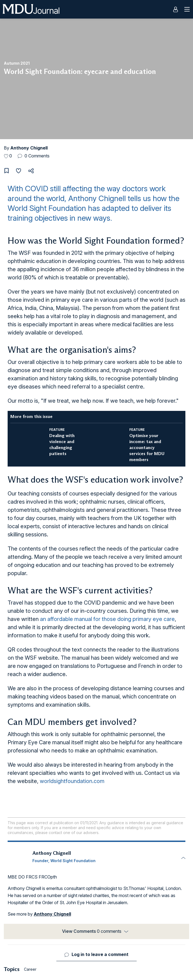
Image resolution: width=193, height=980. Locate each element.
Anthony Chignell (29, 148)
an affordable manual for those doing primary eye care (107, 619)
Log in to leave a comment (100, 954)
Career (30, 969)
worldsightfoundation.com (72, 781)
